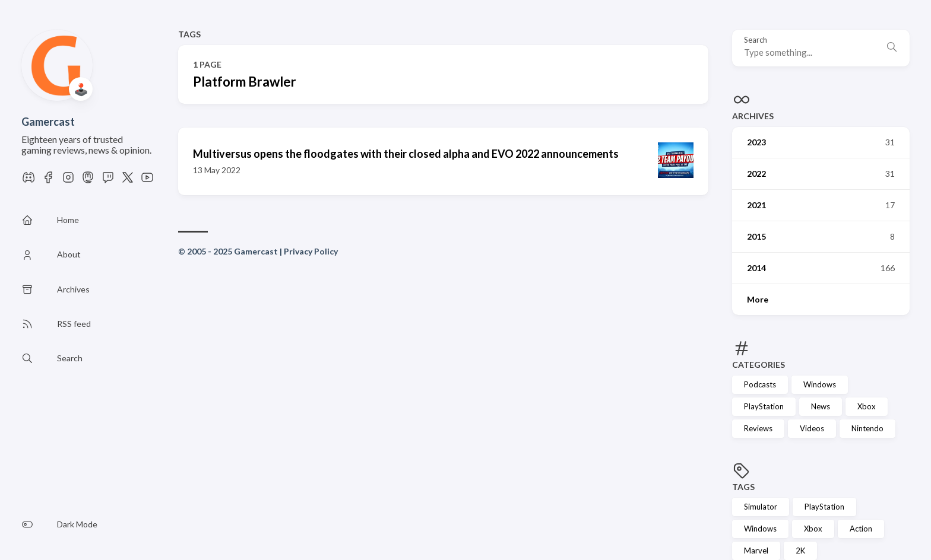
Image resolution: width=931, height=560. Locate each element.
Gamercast (48, 122)
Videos (812, 428)
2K (800, 551)
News (821, 406)
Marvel (756, 551)
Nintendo (867, 428)
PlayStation (764, 406)
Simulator (761, 507)
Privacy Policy (311, 251)
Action (861, 529)
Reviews (758, 428)
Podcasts (760, 384)
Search (756, 40)
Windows (820, 384)
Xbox (867, 406)
